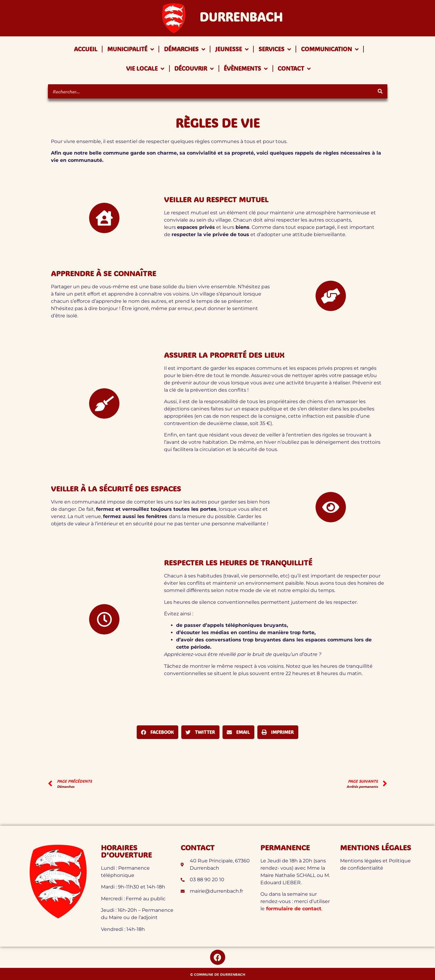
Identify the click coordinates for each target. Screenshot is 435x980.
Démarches (185, 49)
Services (275, 49)
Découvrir (194, 69)
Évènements (246, 69)
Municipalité (131, 49)
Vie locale (145, 69)
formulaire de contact (293, 909)
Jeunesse (232, 49)
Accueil (86, 49)
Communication (330, 49)
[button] (157, 732)
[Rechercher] (380, 91)
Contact (294, 69)
